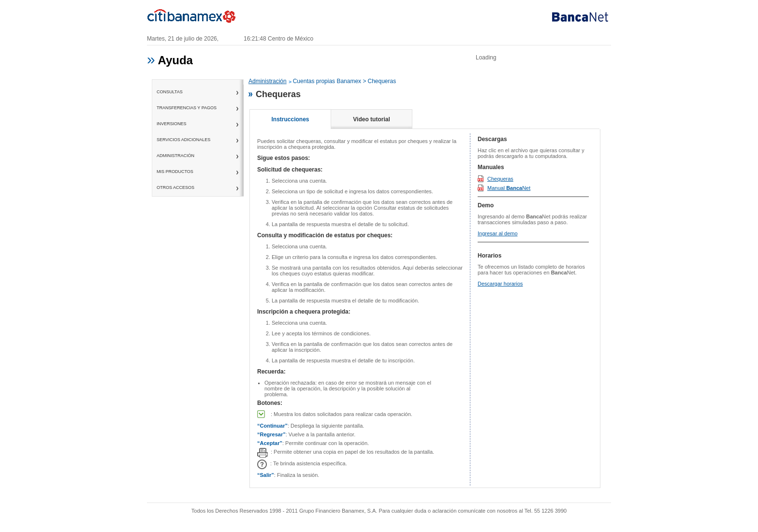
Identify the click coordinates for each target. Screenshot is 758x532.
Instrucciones (290, 119)
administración (175, 156)
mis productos (175, 172)
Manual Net (509, 188)
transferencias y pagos (187, 108)
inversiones (172, 124)
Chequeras (500, 179)
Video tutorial (371, 119)
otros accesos (175, 187)
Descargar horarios (500, 284)
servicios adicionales (183, 140)
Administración (268, 81)
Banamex (195, 18)
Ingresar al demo (498, 233)
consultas (170, 92)
